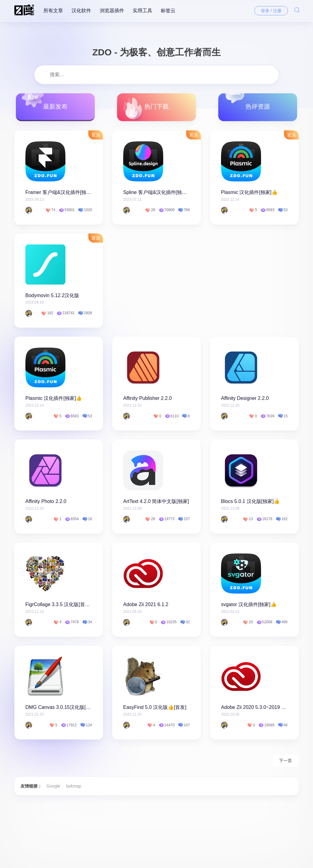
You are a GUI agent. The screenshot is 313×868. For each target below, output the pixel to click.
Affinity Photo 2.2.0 (46, 503)
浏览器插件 (112, 11)
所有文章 (53, 11)
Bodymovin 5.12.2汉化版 (52, 296)
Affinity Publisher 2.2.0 (147, 399)
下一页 (285, 763)
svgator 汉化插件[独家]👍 (249, 606)
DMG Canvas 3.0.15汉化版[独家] (59, 709)
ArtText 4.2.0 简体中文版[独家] (156, 503)
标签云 (168, 11)
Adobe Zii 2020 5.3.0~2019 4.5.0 (254, 709)
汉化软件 (81, 11)
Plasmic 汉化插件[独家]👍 (249, 193)
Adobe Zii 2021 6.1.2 (146, 606)
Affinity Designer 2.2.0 (245, 399)
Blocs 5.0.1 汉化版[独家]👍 (250, 503)
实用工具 (142, 11)
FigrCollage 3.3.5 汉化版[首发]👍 (59, 606)
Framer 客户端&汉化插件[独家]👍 (59, 193)
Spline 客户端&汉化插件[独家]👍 (156, 193)
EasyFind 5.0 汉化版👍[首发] (155, 709)
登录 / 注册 (271, 11)
